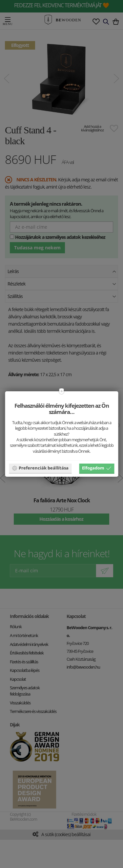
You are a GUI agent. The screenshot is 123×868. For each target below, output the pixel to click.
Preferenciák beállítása (40, 468)
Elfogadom (97, 468)
